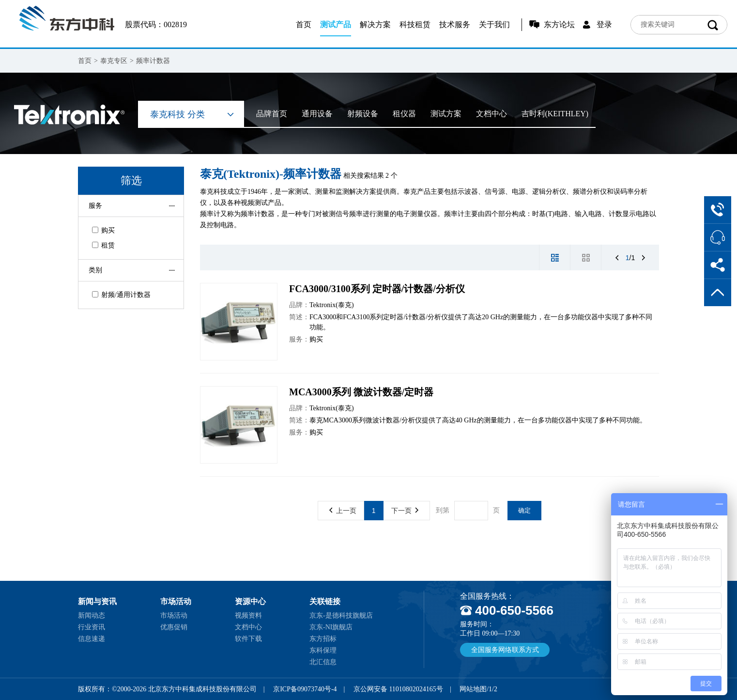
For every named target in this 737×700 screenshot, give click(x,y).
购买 (103, 230)
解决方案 (375, 24)
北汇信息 (323, 662)
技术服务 (455, 24)
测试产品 (336, 24)
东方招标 (323, 639)
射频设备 (363, 114)
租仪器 (404, 114)
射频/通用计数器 (121, 295)
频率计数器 (153, 61)
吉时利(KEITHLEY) (555, 114)
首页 (304, 24)
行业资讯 (92, 627)
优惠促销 (174, 627)
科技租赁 (415, 24)
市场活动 (174, 615)
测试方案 (446, 114)
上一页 (343, 511)
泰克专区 (114, 61)
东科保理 (323, 650)
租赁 (103, 245)
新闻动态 (92, 615)
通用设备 (317, 114)
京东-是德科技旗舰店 (341, 615)
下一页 (405, 511)
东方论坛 (559, 24)
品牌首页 (272, 114)
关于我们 (494, 24)
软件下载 (248, 639)
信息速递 (92, 639)
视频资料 (248, 615)
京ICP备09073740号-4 (305, 689)
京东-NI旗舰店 (331, 627)
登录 (604, 24)
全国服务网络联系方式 (505, 650)
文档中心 (491, 114)
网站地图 (473, 689)
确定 (524, 510)
